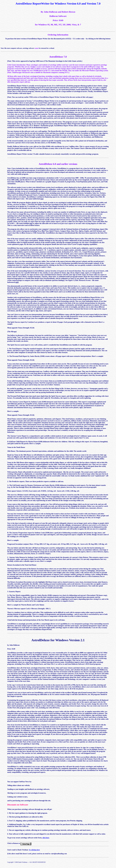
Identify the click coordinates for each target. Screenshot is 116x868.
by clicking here (35, 850)
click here (46, 838)
